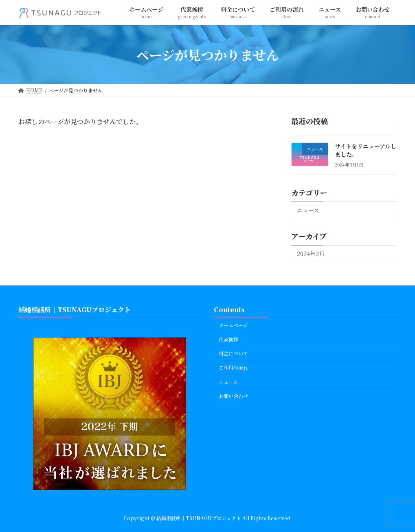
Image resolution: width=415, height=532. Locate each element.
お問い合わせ (233, 395)
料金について (233, 353)
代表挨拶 (228, 339)
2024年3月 (311, 254)
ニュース (308, 210)
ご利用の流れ (233, 367)
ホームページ (233, 325)
